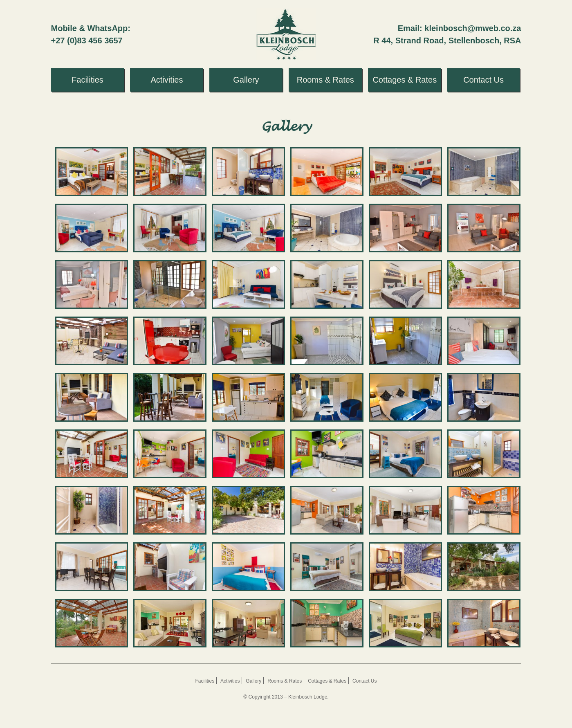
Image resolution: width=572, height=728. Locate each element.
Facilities (205, 681)
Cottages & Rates (327, 681)
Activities (230, 681)
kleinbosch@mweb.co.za (473, 28)
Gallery (253, 681)
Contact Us (365, 681)
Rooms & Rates (285, 681)
